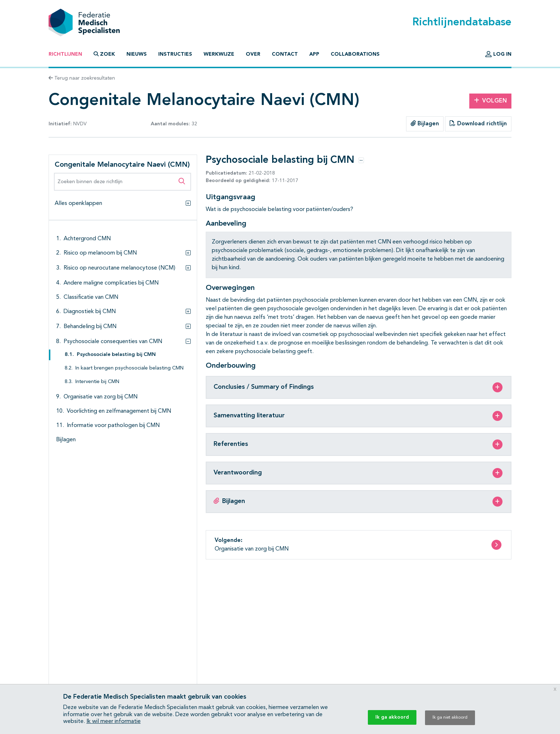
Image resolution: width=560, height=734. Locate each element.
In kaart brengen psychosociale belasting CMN (129, 368)
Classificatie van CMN (91, 297)
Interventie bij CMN (97, 382)
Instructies (175, 54)
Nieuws (137, 54)
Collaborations (355, 54)
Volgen (490, 101)
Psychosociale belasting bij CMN (116, 355)
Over (253, 54)
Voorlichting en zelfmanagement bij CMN (119, 411)
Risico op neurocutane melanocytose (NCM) (119, 268)
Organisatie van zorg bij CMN (101, 397)
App (314, 54)
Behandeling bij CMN (90, 327)
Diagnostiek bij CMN (90, 312)
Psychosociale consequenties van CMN (113, 342)
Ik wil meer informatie (114, 722)
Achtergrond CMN (87, 239)
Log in (498, 54)
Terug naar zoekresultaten (82, 78)
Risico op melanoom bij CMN (100, 253)
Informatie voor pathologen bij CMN (113, 426)
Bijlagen (425, 124)
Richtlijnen (65, 54)
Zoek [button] (104, 54)
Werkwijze (219, 54)
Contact (285, 54)
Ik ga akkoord (392, 717)
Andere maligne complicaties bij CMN (111, 283)
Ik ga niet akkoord (450, 718)
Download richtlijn (478, 124)
